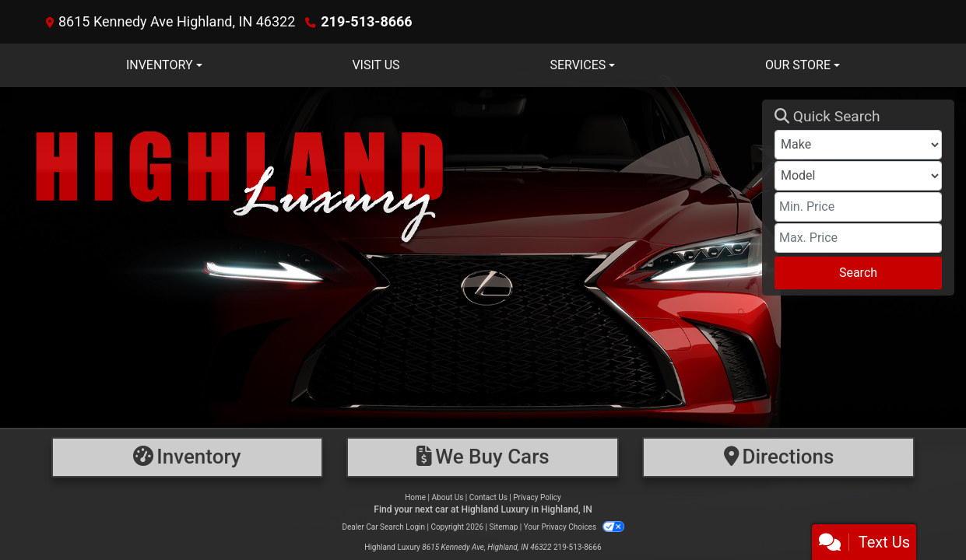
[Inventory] (188, 457)
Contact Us (488, 497)
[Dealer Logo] (387, 197)
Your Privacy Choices (574, 527)
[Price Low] (858, 207)
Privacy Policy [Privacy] (537, 497)
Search (858, 273)
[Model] (858, 176)
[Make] (858, 145)
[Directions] (778, 457)
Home (415, 497)
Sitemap (503, 527)
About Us (448, 497)
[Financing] (483, 457)
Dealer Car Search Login (383, 527)
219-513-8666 (366, 21)
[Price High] (858, 238)
